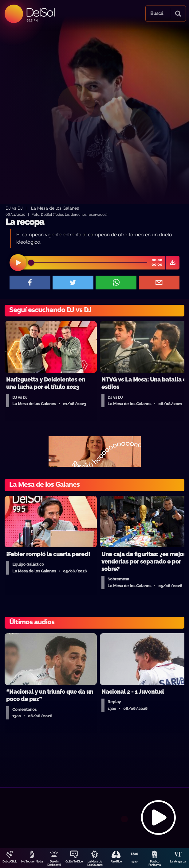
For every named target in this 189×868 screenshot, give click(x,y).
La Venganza (178, 862)
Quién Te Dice (74, 862)
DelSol (40, 12)
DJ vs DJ (14, 208)
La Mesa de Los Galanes (95, 863)
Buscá (157, 14)
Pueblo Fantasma (155, 863)
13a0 (135, 862)
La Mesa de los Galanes (55, 208)
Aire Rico (116, 862)
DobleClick (10, 862)
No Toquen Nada (32, 862)
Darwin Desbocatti (54, 863)
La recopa (25, 222)
